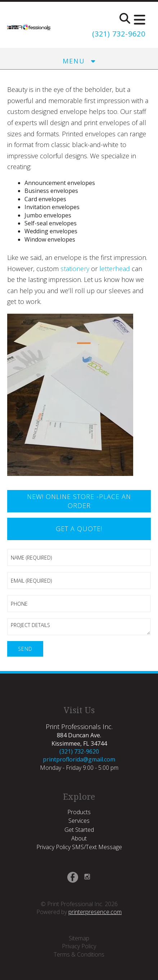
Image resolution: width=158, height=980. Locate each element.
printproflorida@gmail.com (79, 759)
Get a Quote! (79, 529)
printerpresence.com (95, 912)
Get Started (79, 830)
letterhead (115, 269)
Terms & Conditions (79, 954)
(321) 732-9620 (119, 34)
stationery (75, 269)
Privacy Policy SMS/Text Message (79, 847)
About (79, 838)
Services (79, 821)
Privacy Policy (79, 946)
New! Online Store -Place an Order (79, 501)
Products (79, 812)
